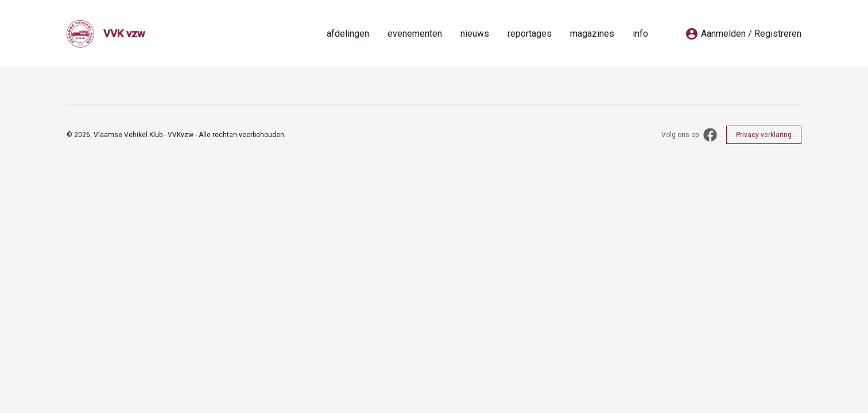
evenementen (415, 34)
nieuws (475, 34)
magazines (592, 34)
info (640, 34)
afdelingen (348, 34)
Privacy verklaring (764, 135)
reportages (530, 34)
